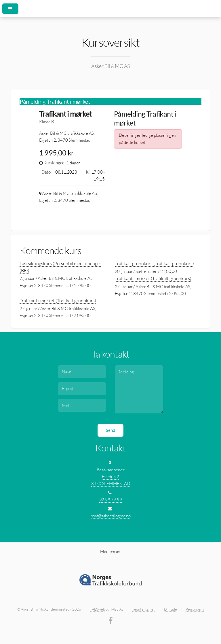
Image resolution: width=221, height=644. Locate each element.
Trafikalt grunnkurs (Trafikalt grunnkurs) (154, 263)
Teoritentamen (144, 609)
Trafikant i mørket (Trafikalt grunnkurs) (153, 278)
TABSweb (97, 609)
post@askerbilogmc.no (111, 516)
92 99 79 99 (111, 500)
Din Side (170, 609)
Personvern (195, 609)
